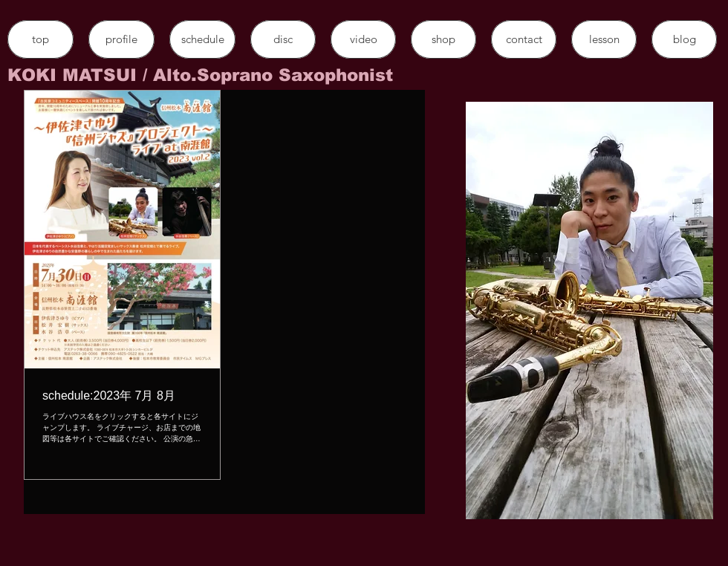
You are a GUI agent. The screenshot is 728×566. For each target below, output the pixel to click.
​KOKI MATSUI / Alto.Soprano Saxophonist (200, 75)
